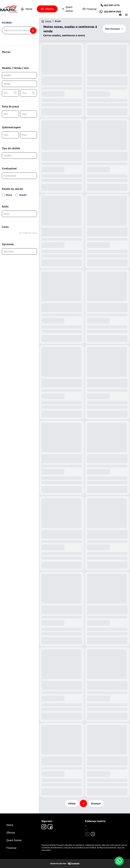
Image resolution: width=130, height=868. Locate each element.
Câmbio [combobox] (20, 155)
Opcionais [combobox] (20, 251)
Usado (21, 195)
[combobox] (19, 30)
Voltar (72, 803)
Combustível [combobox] (20, 176)
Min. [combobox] (11, 93)
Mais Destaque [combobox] (114, 29)
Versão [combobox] (7, 84)
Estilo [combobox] (20, 214)
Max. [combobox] (29, 93)
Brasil (58, 21)
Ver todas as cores (28, 233)
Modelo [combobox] (7, 75)
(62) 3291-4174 (112, 5)
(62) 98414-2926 (113, 12)
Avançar (96, 803)
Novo (7, 195)
